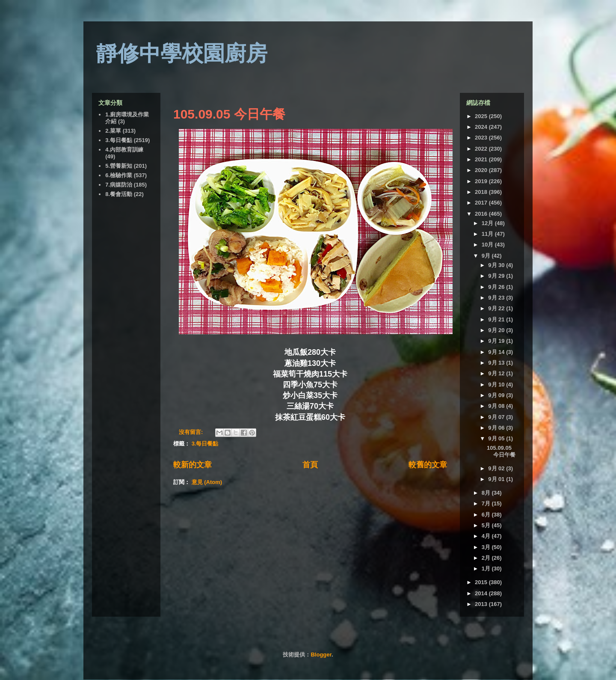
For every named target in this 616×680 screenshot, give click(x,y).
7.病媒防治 (119, 185)
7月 (487, 503)
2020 (482, 170)
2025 (482, 116)
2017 (482, 203)
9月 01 (497, 479)
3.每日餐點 (205, 444)
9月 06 (497, 428)
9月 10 (497, 385)
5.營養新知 (119, 166)
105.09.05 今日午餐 (229, 114)
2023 (482, 138)
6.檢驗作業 (119, 175)
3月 (487, 547)
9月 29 (497, 276)
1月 (487, 569)
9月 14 (497, 352)
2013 (482, 604)
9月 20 (497, 330)
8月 (487, 493)
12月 (488, 223)
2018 (482, 192)
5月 (487, 525)
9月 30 (497, 265)
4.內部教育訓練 (124, 150)
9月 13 (497, 363)
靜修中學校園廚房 (182, 53)
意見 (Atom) (207, 482)
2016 (482, 214)
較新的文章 (192, 465)
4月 (487, 536)
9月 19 (497, 341)
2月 (487, 558)
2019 (482, 181)
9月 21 (497, 319)
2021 (482, 159)
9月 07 (497, 417)
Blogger (321, 655)
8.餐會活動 (119, 194)
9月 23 (497, 298)
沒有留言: (192, 432)
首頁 (310, 465)
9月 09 (497, 395)
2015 (482, 582)
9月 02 (497, 468)
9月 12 (497, 373)
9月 (487, 256)
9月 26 (497, 287)
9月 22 (497, 308)
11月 (488, 234)
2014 (482, 593)
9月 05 (497, 438)
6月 (487, 515)
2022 (482, 149)
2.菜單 (113, 131)
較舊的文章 (428, 465)
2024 (482, 127)
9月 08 (497, 406)
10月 (488, 245)
